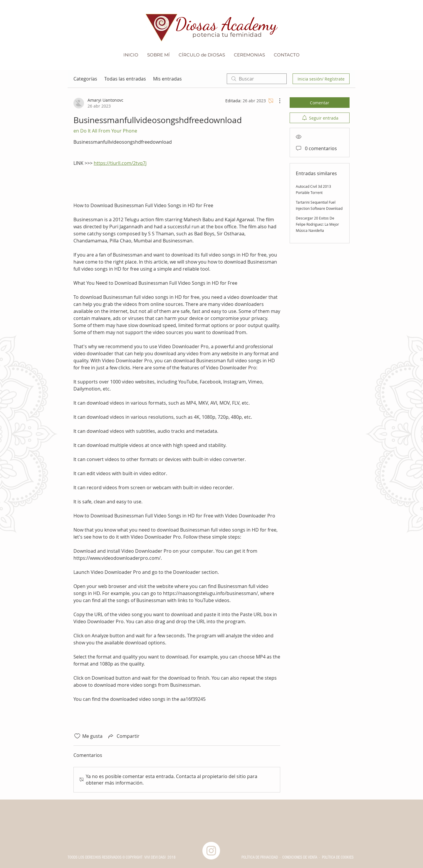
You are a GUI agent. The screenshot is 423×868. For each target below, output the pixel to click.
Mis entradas (167, 79)
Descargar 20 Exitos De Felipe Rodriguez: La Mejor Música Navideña (317, 224)
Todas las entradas (125, 79)
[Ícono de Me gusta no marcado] (77, 736)
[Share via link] (123, 736)
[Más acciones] (277, 101)
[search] (257, 79)
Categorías (85, 79)
